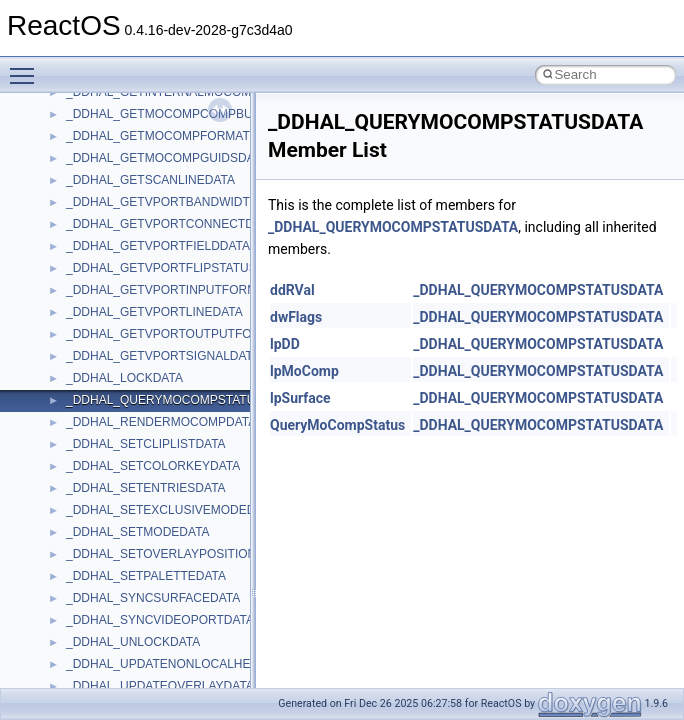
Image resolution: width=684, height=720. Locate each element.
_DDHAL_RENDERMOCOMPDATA (161, 422)
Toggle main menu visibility (27, 67)
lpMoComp (304, 371)
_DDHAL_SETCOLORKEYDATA (153, 466)
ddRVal (292, 290)
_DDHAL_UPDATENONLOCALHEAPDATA (181, 664)
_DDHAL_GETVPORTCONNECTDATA (170, 224)
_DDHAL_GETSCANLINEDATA (150, 180)
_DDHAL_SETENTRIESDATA (146, 488)
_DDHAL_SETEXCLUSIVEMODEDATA (171, 510)
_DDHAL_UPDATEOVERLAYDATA (160, 686)
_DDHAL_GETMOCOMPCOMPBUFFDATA (182, 114)
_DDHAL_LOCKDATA (124, 378)
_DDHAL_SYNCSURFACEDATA (153, 598)
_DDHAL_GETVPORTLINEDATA (154, 312)
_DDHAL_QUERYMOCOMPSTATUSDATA (180, 400)
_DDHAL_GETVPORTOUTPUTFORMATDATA (190, 334)
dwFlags (296, 317)
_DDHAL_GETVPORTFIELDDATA (158, 246)
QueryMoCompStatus (337, 425)
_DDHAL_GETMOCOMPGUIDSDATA (167, 158)
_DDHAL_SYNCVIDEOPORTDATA (160, 620)
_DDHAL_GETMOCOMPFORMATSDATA (177, 136)
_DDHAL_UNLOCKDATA (133, 642)
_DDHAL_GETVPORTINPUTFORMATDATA (184, 290)
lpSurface (300, 398)
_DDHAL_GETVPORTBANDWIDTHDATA (177, 202)
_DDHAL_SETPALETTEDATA (146, 576)
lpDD (285, 344)
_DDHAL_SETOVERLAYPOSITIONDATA (176, 554)
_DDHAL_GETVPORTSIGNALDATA (163, 356)
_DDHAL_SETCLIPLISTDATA (146, 444)
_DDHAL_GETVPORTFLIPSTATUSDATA (176, 268)
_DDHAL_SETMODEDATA (138, 532)
